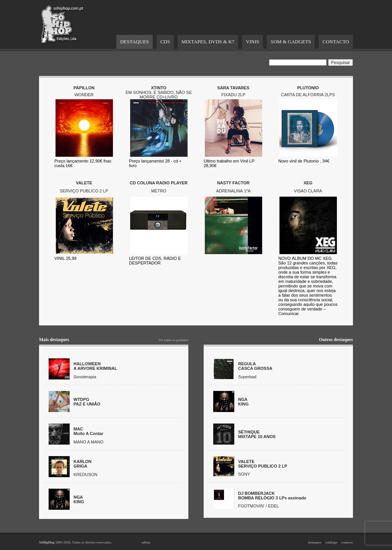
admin (146, 542)
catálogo (331, 542)
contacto (347, 542)
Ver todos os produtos (173, 340)
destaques (314, 542)
